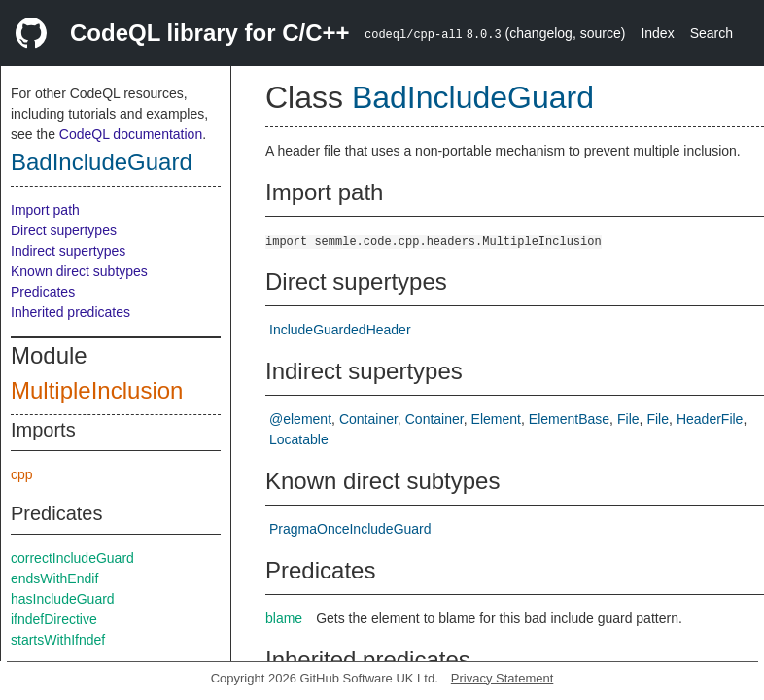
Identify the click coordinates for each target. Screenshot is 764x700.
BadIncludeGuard (102, 162)
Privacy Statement (503, 678)
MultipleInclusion (97, 390)
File (628, 419)
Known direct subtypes (79, 271)
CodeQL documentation (131, 134)
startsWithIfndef (58, 640)
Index (657, 33)
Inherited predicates (70, 312)
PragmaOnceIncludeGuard (350, 529)
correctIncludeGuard (72, 558)
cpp (22, 474)
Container (368, 419)
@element (300, 419)
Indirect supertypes (68, 251)
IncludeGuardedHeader (340, 330)
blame (284, 618)
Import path (45, 210)
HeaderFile (710, 419)
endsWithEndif (54, 578)
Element (496, 419)
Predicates (43, 292)
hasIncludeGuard (63, 599)
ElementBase (569, 419)
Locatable (299, 439)
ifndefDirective (54, 619)
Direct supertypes (64, 230)
